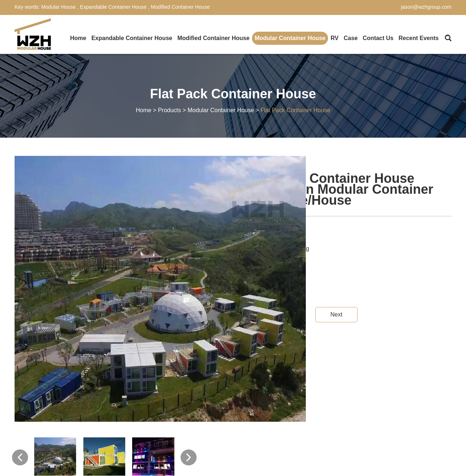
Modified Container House (179, 7)
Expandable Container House (113, 7)
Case (351, 38)
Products (169, 110)
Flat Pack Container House (295, 110)
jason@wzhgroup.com (426, 7)
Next (336, 314)
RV (335, 38)
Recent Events (419, 38)
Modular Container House (290, 38)
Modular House (59, 7)
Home (78, 38)
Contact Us (378, 38)
